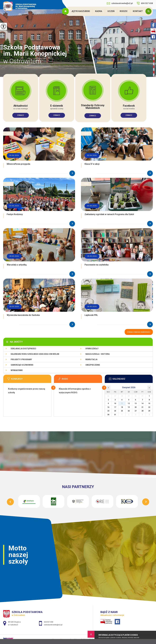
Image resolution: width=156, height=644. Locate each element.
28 (143, 411)
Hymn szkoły (92, 349)
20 (136, 407)
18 (122, 407)
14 (143, 403)
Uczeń (111, 11)
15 (149, 403)
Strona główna (66, 11)
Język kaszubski (81, 11)
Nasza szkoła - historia (98, 354)
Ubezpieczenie (93, 365)
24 (115, 411)
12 (129, 403)
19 (129, 407)
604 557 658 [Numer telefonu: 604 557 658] (48, 622)
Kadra (99, 11)
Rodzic (124, 11)
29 (149, 411)
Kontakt (138, 11)
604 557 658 (145, 3)
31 (115, 415)
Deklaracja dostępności (23, 349)
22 (149, 407)
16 (108, 407)
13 (136, 403)
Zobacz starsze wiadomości (139, 332)
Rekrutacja (91, 359)
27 (136, 411)
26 (129, 411)
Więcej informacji (53, 388)
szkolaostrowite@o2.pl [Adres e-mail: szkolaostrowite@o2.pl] (53, 625)
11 (122, 403)
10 (115, 403)
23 (108, 411)
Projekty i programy (21, 359)
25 (122, 411)
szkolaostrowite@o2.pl (120, 3)
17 (115, 407)
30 (108, 415)
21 (143, 407)
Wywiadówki (17, 370)
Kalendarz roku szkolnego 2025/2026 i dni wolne (35, 354)
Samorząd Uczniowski (22, 365)
